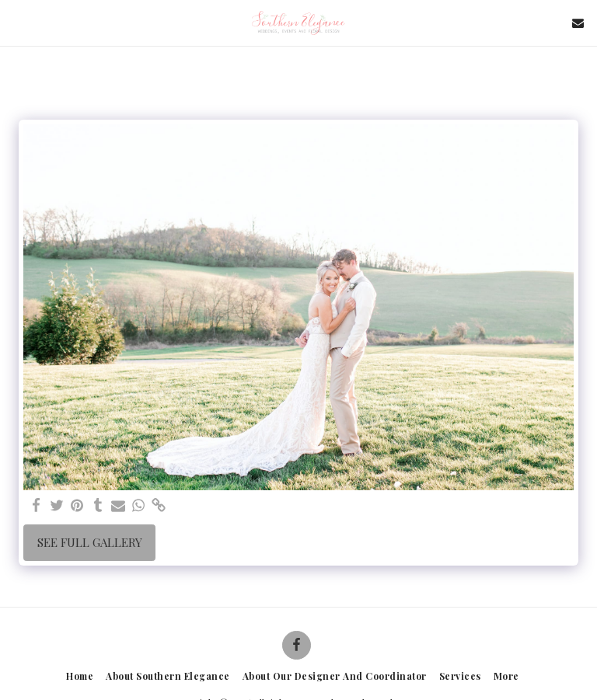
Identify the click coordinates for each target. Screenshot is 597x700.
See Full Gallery (90, 542)
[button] (17, 22)
